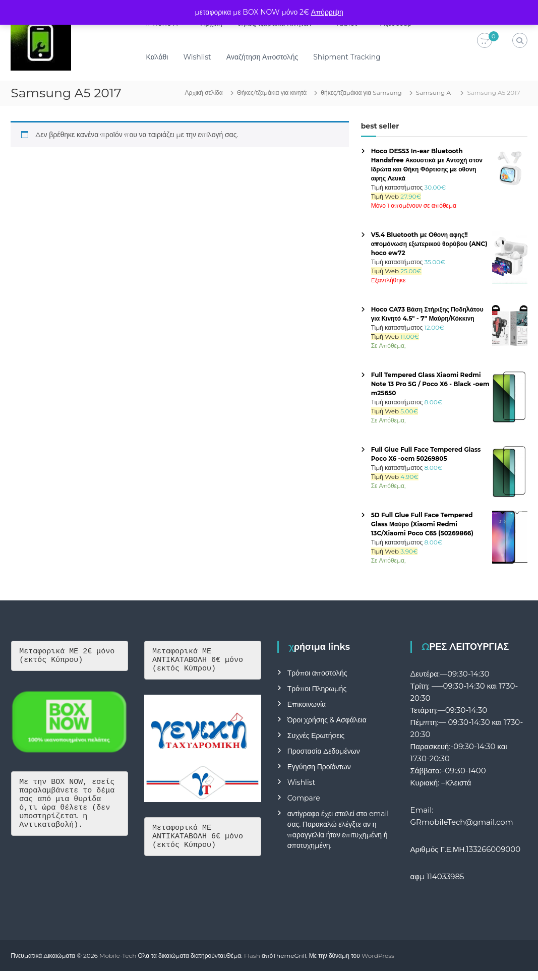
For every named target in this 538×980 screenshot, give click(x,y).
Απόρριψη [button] (327, 12)
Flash (252, 956)
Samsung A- (435, 93)
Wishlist (197, 57)
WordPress (378, 956)
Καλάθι (157, 57)
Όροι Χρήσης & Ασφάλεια (327, 720)
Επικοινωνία (307, 704)
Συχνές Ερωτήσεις (316, 736)
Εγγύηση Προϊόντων (319, 767)
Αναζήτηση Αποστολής (262, 57)
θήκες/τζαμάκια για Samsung (361, 93)
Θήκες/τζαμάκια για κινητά (272, 93)
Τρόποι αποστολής (317, 673)
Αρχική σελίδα (203, 93)
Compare (304, 798)
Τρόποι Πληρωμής (317, 689)
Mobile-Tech (118, 956)
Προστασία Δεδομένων (324, 751)
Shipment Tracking (347, 57)
